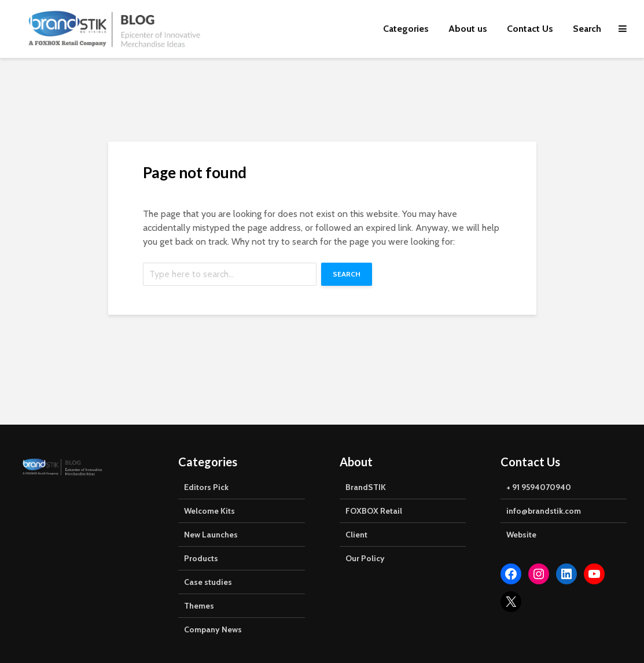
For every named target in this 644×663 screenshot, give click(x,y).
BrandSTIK (366, 487)
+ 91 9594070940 (539, 487)
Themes (199, 606)
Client (356, 535)
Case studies (208, 582)
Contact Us (530, 29)
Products (201, 558)
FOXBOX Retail (374, 511)
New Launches (211, 535)
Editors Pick (206, 487)
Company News (213, 629)
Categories (406, 29)
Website (521, 535)
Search (587, 29)
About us (468, 29)
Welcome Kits (209, 511)
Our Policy (365, 558)
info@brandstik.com (544, 511)
